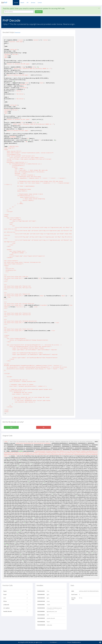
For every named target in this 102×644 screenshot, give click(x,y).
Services (33, 3)
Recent (22, 3)
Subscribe (39, 12)
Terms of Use (46, 642)
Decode (16, 3)
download (18, 33)
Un (4, 3)
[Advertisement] (90, 56)
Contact (40, 3)
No (44, 427)
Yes (11, 427)
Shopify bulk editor (62, 642)
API (28, 3)
